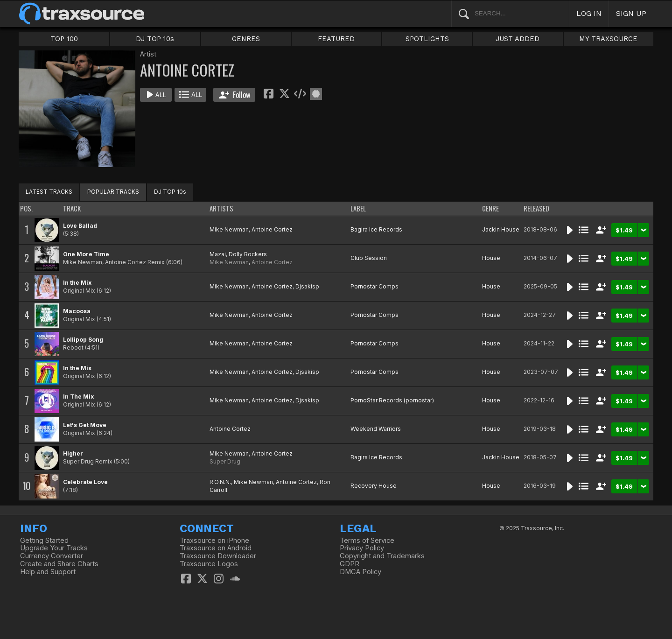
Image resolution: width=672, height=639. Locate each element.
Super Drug (225, 461)
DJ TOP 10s (155, 39)
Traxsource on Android (216, 548)
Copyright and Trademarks (382, 556)
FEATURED (336, 39)
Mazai (218, 254)
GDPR (350, 564)
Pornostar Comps (374, 286)
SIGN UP (631, 13)
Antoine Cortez (272, 229)
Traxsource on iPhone (214, 541)
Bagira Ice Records (376, 229)
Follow (234, 95)
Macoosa (77, 311)
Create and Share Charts (59, 564)
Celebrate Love (85, 482)
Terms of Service (367, 541)
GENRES (246, 39)
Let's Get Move (85, 425)
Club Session (369, 258)
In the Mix (77, 283)
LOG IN (589, 13)
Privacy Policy (362, 548)
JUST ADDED (518, 39)
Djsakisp (307, 286)
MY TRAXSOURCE (608, 39)
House (491, 258)
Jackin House (501, 229)
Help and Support (48, 572)
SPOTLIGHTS (427, 39)
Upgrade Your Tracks (54, 548)
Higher (73, 453)
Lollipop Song (83, 340)
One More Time (86, 254)
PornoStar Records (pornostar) (392, 400)
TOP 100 (64, 39)
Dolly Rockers (248, 254)
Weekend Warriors (376, 429)
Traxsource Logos (209, 564)
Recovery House (374, 486)
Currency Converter (52, 556)
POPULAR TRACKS (113, 192)
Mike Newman (229, 229)
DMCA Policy (360, 572)
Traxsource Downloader (218, 556)
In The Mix (78, 397)
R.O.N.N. (220, 482)
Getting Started (44, 541)
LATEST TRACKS (49, 192)
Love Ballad (80, 226)
